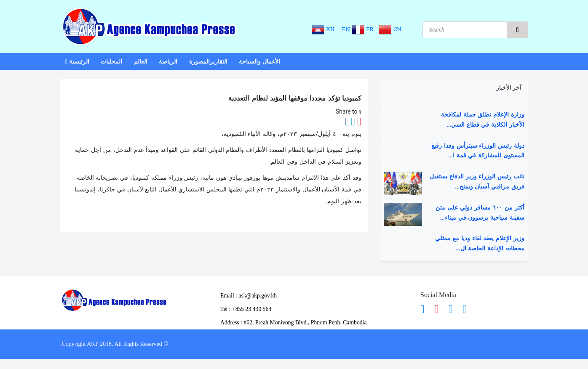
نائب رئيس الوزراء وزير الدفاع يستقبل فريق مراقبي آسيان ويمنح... (477, 182)
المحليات (111, 62)
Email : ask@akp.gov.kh (249, 296)
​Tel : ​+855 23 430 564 (246, 309)
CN (390, 29)
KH (324, 29)
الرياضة (168, 62)
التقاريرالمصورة (208, 62)
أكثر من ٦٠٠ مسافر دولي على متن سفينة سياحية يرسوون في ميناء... (480, 213)
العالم (141, 62)
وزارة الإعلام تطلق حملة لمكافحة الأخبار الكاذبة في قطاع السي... (483, 120)
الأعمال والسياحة (259, 62)
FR (364, 29)
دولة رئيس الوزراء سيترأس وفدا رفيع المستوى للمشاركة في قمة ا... (478, 151)
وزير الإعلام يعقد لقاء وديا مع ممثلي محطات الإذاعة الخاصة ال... (480, 244)
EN (344, 29)
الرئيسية (77, 62)
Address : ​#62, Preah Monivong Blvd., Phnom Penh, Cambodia (295, 323)
